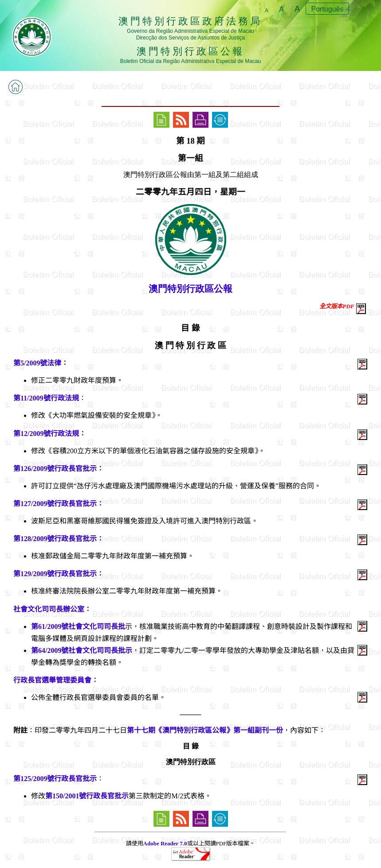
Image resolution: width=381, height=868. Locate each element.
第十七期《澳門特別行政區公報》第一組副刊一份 (205, 730)
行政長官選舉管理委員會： (56, 680)
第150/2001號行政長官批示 (87, 796)
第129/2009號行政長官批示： (59, 574)
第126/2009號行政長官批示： (59, 469)
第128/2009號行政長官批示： (59, 539)
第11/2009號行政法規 (46, 398)
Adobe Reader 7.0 (165, 843)
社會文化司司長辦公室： (52, 609)
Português (328, 9)
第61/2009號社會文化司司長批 (78, 626)
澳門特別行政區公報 (190, 289)
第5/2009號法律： (41, 363)
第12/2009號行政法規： (50, 434)
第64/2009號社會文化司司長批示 (82, 650)
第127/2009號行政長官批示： (59, 504)
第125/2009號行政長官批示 (55, 779)
